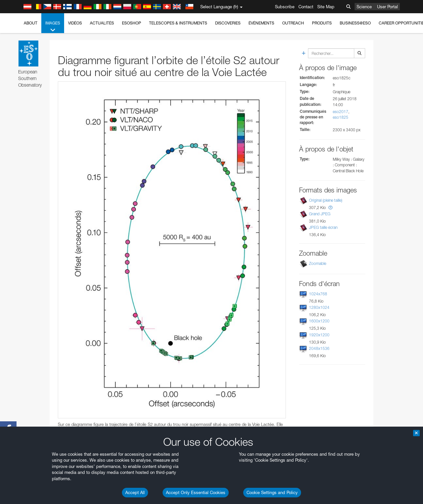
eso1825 (341, 117)
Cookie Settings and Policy (272, 492)
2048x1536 (319, 348)
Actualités (102, 23)
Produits (322, 23)
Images (53, 27)
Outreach (293, 23)
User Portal (387, 7)
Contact (306, 7)
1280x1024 (319, 307)
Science (364, 7)
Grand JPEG (320, 214)
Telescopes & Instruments (178, 23)
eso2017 (341, 112)
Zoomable (318, 263)
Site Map (326, 7)
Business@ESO (355, 23)
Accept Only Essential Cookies (196, 492)
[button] (330, 208)
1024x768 (318, 294)
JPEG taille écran (323, 227)
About (31, 23)
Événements (261, 23)
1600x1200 (319, 321)
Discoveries (228, 23)
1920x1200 (319, 335)
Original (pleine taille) (326, 200)
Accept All (135, 492)
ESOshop (132, 23)
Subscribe (285, 7)
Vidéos (75, 23)
